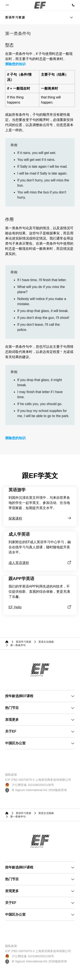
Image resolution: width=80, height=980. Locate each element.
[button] (7, 5)
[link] (15, 17)
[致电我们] (73, 5)
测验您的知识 (15, 64)
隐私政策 (11, 775)
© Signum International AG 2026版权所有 (36, 790)
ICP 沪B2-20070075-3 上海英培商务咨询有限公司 (38, 780)
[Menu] (71, 17)
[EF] (40, 5)
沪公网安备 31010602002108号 (30, 785)
